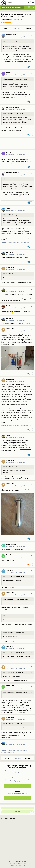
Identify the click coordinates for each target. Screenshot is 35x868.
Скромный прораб (13, 107)
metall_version (11, 544)
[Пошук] (17, 3)
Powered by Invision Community (17, 865)
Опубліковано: (16, 37)
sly (7, 742)
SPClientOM (10, 686)
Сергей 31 (10, 570)
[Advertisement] (15, 144)
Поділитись (17, 808)
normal (9, 73)
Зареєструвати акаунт (17, 786)
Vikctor (9, 208)
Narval (8, 555)
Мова (11, 861)
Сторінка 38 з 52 (17, 28)
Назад (6, 28)
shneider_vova (11, 35)
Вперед (28, 28)
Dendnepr (10, 252)
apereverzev (9, 20)
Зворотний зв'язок (21, 861)
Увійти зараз (17, 798)
